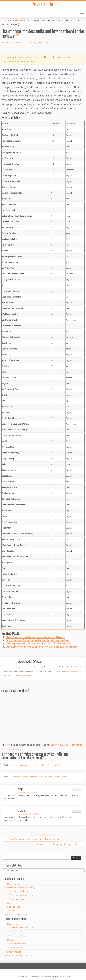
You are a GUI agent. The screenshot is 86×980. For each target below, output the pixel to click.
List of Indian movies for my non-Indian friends (35, 637)
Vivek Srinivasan (44, 42)
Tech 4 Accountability (17, 891)
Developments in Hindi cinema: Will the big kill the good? (41, 647)
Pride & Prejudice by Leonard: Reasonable (32, 839)
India (26, 42)
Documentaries (14, 952)
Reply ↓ (77, 789)
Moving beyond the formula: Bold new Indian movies (38, 643)
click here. (74, 671)
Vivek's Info (43, 4)
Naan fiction (13, 924)
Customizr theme (64, 976)
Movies (32, 42)
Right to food (14, 907)
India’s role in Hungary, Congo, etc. (58, 844)
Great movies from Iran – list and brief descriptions (37, 640)
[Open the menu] (82, 12)
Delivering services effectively (21, 888)
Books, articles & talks (17, 915)
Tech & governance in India (22, 895)
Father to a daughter (20, 936)
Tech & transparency (20, 899)
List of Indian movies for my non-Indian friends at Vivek (37, 765)
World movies (17, 948)
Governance (13, 903)
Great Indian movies (19, 944)
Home (5, 20)
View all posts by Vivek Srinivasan (18, 675)
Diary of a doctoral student (22, 928)
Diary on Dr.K (17, 932)
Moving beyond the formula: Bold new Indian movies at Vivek (40, 777)
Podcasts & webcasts (17, 955)
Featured (17, 20)
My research (13, 884)
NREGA (14, 910)
